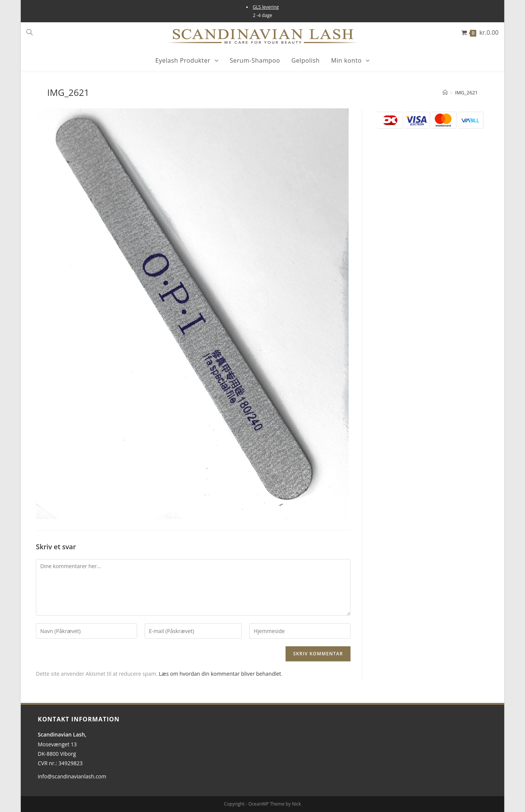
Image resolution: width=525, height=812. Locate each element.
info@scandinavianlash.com (72, 776)
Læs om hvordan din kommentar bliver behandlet (220, 674)
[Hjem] (445, 92)
